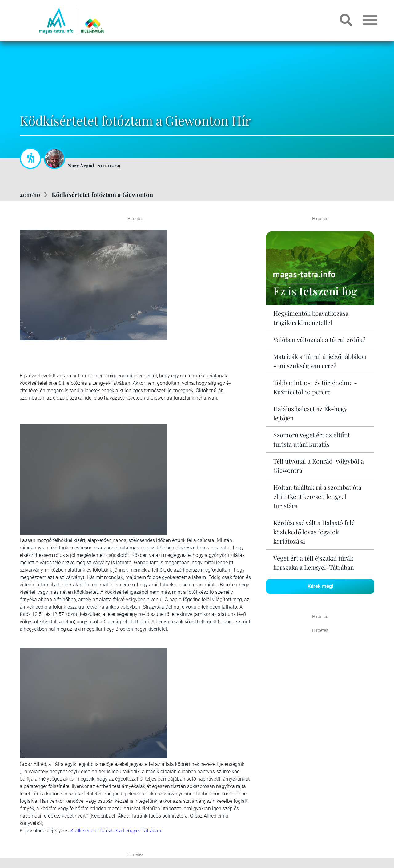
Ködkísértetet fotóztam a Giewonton (102, 194)
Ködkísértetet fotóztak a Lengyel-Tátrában (116, 831)
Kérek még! (320, 586)
